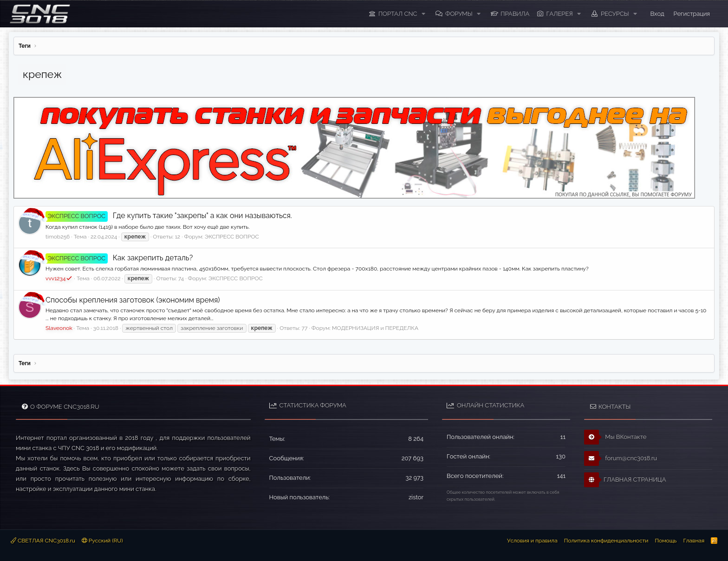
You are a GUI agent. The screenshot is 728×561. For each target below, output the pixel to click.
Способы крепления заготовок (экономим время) (133, 300)
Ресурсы (615, 14)
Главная (694, 541)
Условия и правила (532, 541)
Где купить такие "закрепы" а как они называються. (169, 216)
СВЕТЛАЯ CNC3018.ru (43, 541)
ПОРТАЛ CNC (398, 14)
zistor (416, 497)
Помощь (666, 541)
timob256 (58, 237)
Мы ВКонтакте (615, 437)
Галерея (560, 14)
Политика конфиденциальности (606, 541)
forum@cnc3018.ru (621, 458)
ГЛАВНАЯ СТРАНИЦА (625, 480)
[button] (423, 14)
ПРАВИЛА (515, 14)
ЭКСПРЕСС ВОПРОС (232, 237)
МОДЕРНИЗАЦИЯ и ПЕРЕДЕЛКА (375, 328)
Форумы (459, 14)
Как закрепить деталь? (119, 258)
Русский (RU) (102, 541)
